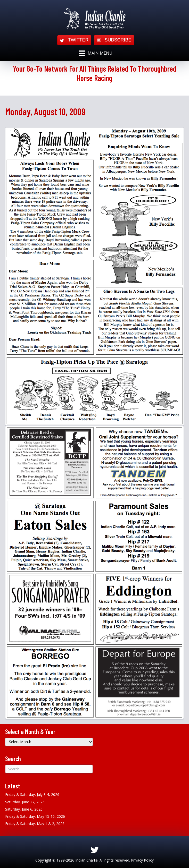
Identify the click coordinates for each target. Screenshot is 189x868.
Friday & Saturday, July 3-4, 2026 (32, 794)
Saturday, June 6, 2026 (24, 809)
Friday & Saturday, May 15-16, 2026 (35, 816)
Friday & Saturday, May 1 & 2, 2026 (35, 824)
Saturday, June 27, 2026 (25, 802)
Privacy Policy (142, 860)
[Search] (49, 769)
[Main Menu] (96, 53)
